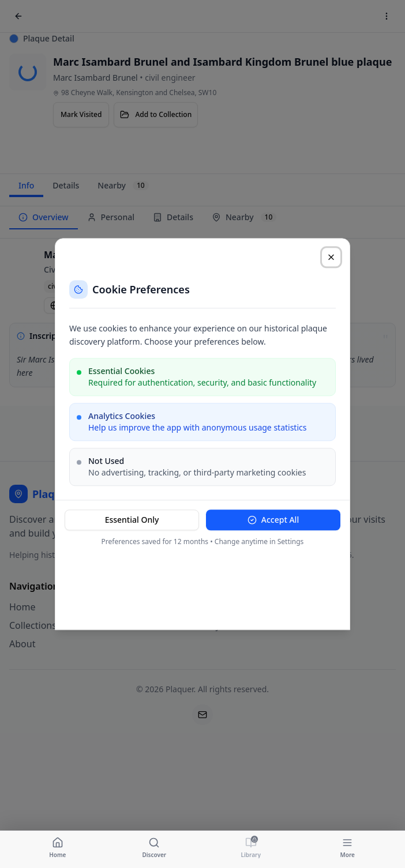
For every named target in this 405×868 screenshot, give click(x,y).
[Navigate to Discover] (155, 847)
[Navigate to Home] (58, 847)
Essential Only (132, 520)
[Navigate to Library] (251, 847)
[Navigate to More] (348, 847)
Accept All (273, 520)
